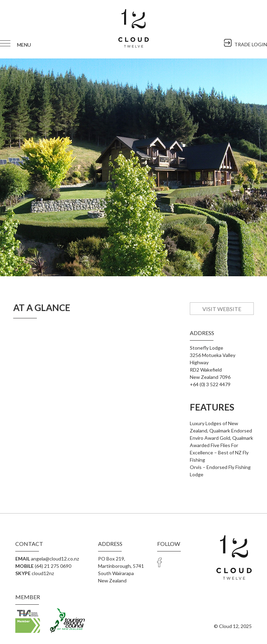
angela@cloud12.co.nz (55, 559)
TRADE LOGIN (251, 44)
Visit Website (222, 309)
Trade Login (171, 562)
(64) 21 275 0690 (53, 566)
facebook (160, 562)
